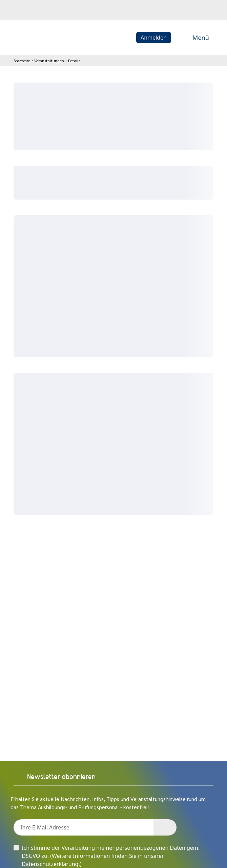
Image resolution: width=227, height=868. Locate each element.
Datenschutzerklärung (50, 864)
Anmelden (154, 38)
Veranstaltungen (49, 61)
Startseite (22, 61)
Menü (193, 38)
